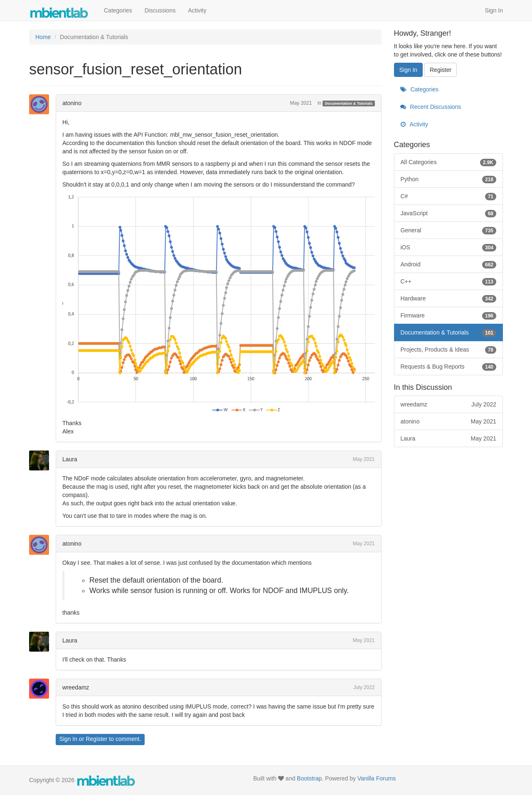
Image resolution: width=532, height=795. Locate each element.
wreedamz (76, 687)
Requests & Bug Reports (449, 367)
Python (449, 179)
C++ (449, 281)
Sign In (494, 10)
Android (449, 264)
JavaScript (449, 213)
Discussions (160, 10)
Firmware (449, 315)
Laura (70, 459)
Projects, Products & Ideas (449, 350)
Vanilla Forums (377, 778)
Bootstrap (309, 778)
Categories (118, 10)
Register (96, 739)
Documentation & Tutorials (349, 103)
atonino (72, 103)
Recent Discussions (431, 107)
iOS (449, 247)
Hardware (449, 298)
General (449, 230)
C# (449, 196)
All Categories (449, 162)
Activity (197, 10)
